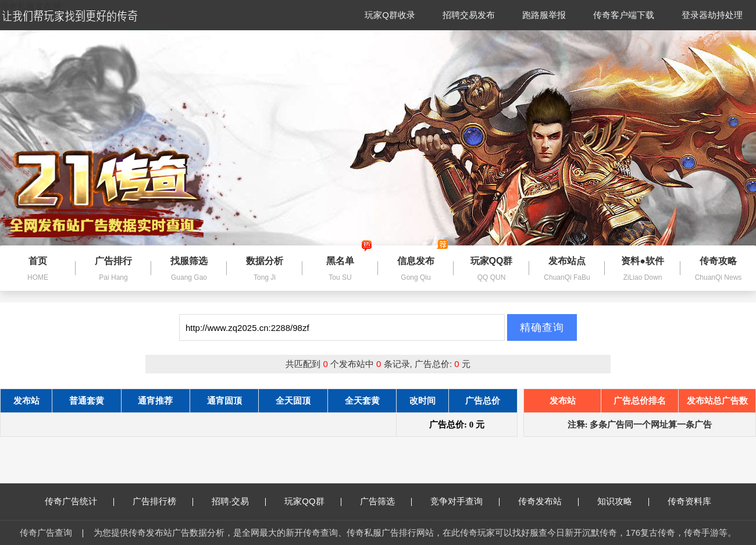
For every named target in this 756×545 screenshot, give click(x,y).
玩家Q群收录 (390, 15)
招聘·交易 (239, 501)
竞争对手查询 (465, 501)
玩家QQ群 (313, 501)
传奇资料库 (689, 501)
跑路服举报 (544, 15)
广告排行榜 (163, 501)
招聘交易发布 (469, 15)
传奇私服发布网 (31, 6)
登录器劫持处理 (712, 15)
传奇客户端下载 (624, 15)
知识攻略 (623, 501)
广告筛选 (386, 501)
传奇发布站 (548, 501)
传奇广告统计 (79, 501)
